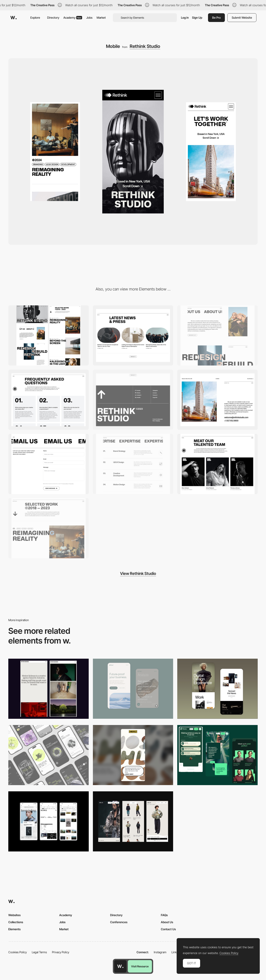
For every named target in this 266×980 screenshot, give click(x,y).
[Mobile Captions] (217, 755)
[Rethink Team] (217, 464)
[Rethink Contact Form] (49, 464)
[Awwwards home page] (120, 966)
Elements (14, 929)
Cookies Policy (18, 952)
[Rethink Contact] (217, 400)
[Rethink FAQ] (49, 400)
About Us (167, 922)
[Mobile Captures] (133, 689)
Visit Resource (140, 966)
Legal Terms (39, 952)
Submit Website (242, 18)
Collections (16, 922)
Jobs (89, 18)
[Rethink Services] (133, 464)
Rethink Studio (145, 46)
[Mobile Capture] (217, 689)
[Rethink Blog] (133, 335)
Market (101, 18)
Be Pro (216, 18)
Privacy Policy (61, 952)
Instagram (160, 952)
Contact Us (168, 929)
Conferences (119, 922)
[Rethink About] (217, 335)
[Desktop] (49, 335)
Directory (53, 18)
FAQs (164, 915)
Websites (14, 915)
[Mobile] (49, 755)
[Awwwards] (14, 18)
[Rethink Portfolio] (49, 528)
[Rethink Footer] (133, 400)
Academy (73, 18)
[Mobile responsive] (49, 689)
